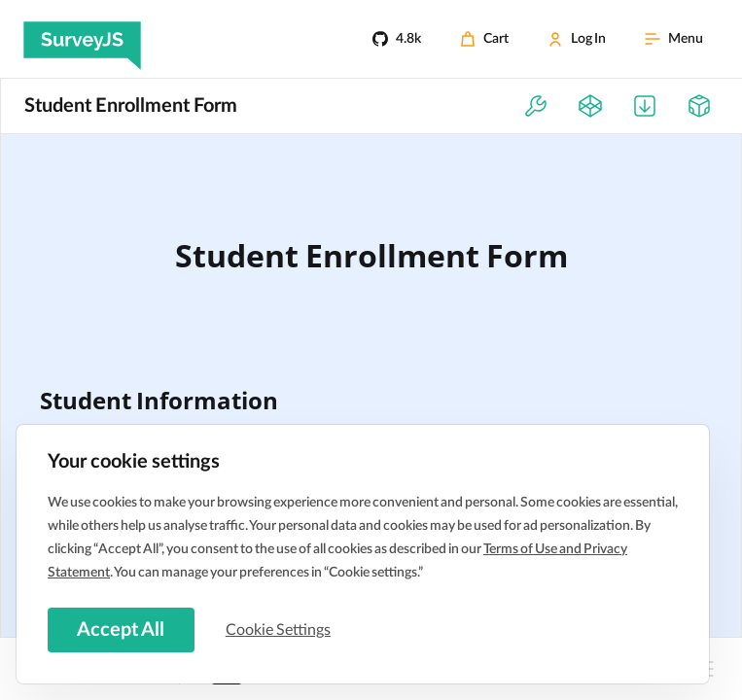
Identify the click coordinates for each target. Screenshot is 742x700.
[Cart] (484, 39)
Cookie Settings (281, 629)
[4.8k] (397, 39)
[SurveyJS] (82, 39)
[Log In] (577, 39)
